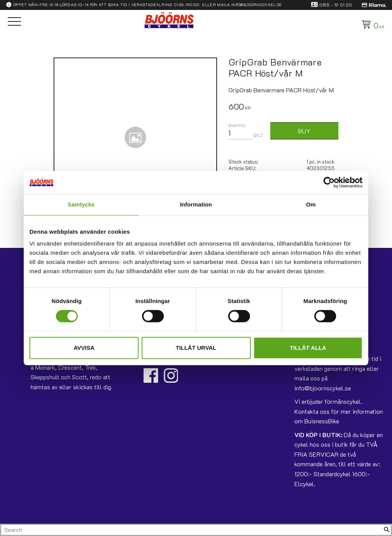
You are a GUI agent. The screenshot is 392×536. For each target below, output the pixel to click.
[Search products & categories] (192, 530)
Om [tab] (311, 204)
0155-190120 (187, 5)
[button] (14, 22)
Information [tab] (196, 204)
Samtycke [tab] (81, 204)
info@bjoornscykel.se (256, 5)
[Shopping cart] (372, 25)
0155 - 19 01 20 (336, 5)
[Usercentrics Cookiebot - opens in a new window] (329, 182)
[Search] (387, 530)
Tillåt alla (308, 348)
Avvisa (84, 348)
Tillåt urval (196, 348)
